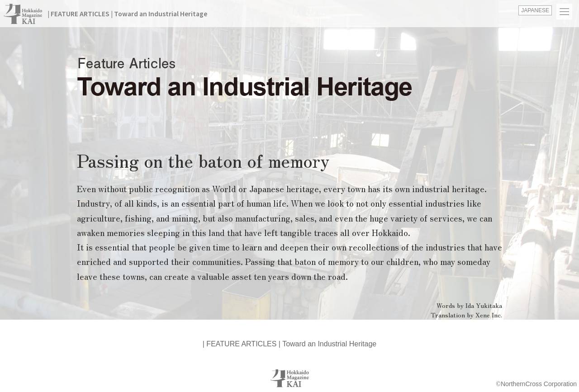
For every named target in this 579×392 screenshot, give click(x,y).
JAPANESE (535, 10)
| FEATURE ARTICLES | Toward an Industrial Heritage (127, 14)
